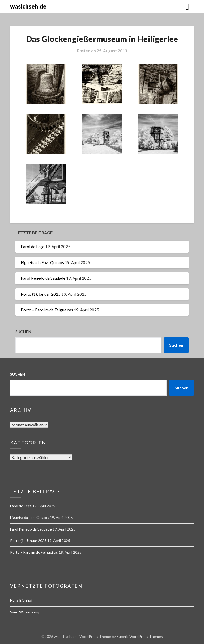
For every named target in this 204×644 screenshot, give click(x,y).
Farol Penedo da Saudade (43, 278)
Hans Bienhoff (22, 600)
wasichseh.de (28, 6)
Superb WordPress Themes (140, 636)
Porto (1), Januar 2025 (41, 294)
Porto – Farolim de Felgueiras (47, 310)
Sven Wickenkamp (25, 612)
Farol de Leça (33, 247)
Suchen (23, 332)
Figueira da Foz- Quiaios (42, 262)
